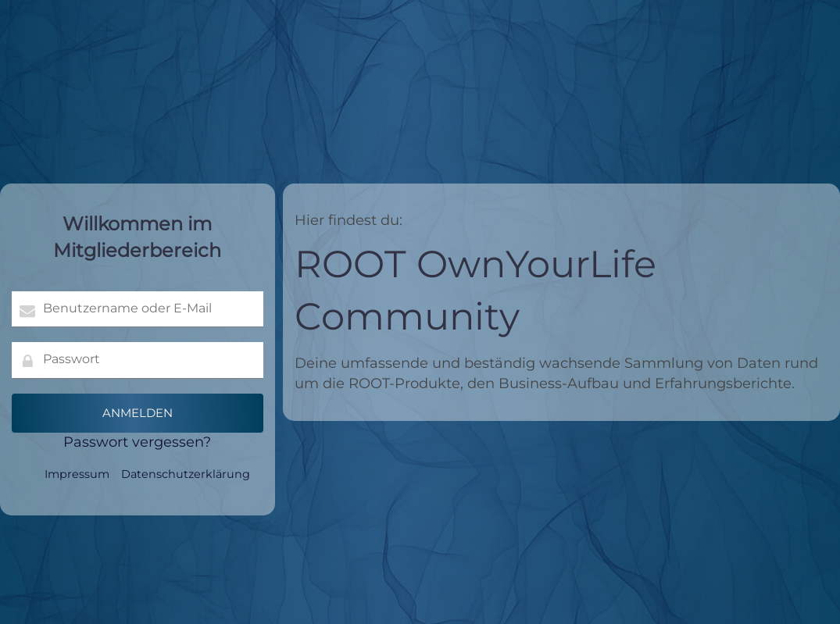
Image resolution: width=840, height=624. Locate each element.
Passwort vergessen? (137, 442)
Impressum (77, 474)
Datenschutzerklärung (186, 474)
